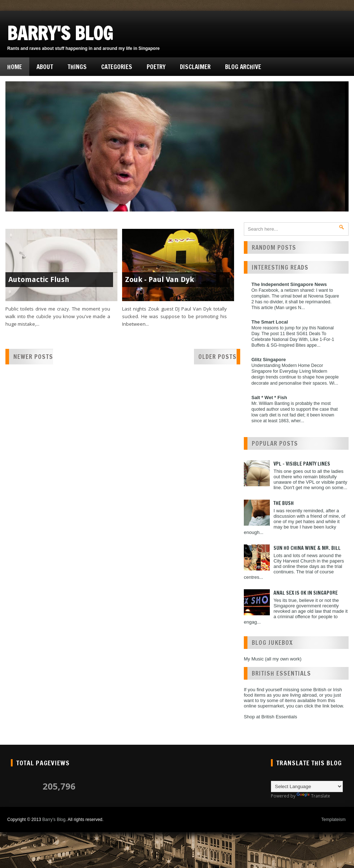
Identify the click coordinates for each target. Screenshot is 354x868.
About (45, 67)
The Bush (284, 503)
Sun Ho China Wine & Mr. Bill (307, 548)
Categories (117, 67)
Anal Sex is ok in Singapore (306, 593)
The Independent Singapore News (289, 284)
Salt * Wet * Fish (269, 397)
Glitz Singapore (269, 360)
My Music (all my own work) (273, 659)
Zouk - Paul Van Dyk (159, 279)
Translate (313, 796)
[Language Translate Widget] (307, 786)
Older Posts (217, 357)
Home (15, 67)
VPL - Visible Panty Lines (302, 464)
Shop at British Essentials (270, 717)
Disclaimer (195, 67)
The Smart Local (270, 322)
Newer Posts (33, 357)
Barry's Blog (60, 33)
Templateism (333, 820)
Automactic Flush (39, 279)
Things (77, 67)
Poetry (156, 67)
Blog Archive (243, 67)
